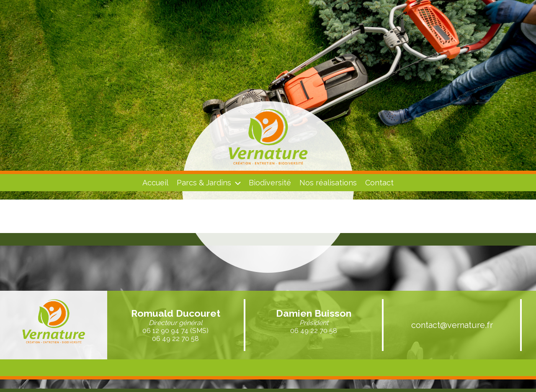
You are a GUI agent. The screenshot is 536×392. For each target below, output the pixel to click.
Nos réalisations (328, 183)
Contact (379, 183)
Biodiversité (270, 183)
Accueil (155, 183)
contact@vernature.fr (452, 325)
